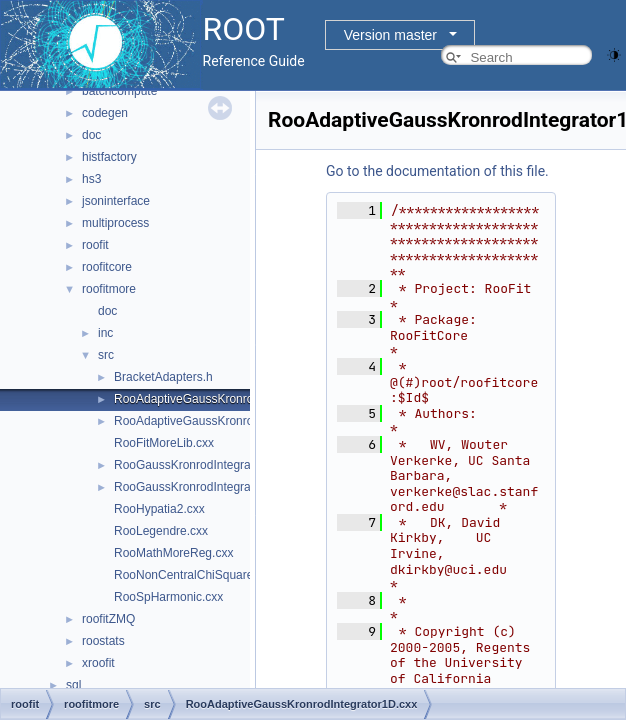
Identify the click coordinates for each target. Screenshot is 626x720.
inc (105, 333)
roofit (95, 245)
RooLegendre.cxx (161, 531)
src (106, 355)
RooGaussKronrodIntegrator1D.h (202, 487)
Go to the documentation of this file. (437, 171)
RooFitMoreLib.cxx (164, 443)
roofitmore (109, 289)
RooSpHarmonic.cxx (168, 597)
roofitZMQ (108, 619)
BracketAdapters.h (163, 377)
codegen (105, 113)
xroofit (98, 663)
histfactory (109, 157)
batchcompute (119, 91)
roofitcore (107, 267)
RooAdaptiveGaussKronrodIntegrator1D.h (225, 421)
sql (73, 685)
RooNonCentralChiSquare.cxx (194, 575)
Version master (390, 35)
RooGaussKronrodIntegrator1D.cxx (207, 465)
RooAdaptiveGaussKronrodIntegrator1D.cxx (231, 399)
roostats (103, 641)
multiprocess (115, 223)
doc (91, 135)
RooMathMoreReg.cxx (173, 553)
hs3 (91, 179)
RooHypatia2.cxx (159, 509)
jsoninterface (116, 201)
